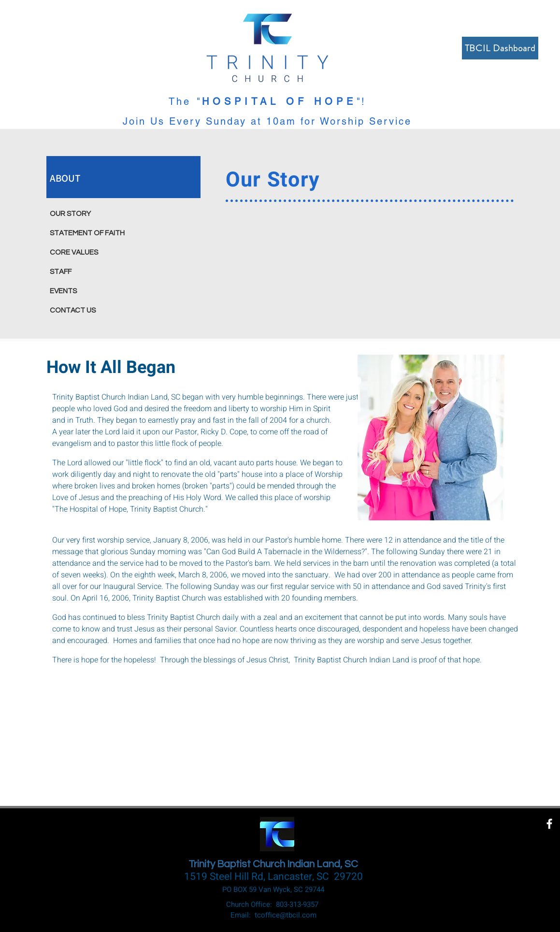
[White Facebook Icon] (549, 824)
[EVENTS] (96, 291)
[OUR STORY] (96, 214)
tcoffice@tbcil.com (286, 915)
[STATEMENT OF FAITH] (96, 233)
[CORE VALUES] (96, 252)
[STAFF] (96, 272)
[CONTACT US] (96, 310)
